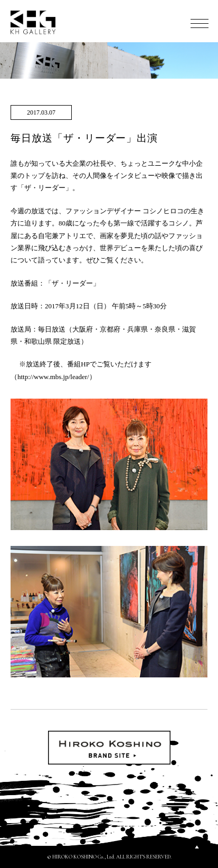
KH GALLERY (33, 22)
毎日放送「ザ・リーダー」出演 (84, 138)
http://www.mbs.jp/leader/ (53, 377)
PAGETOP (197, 847)
